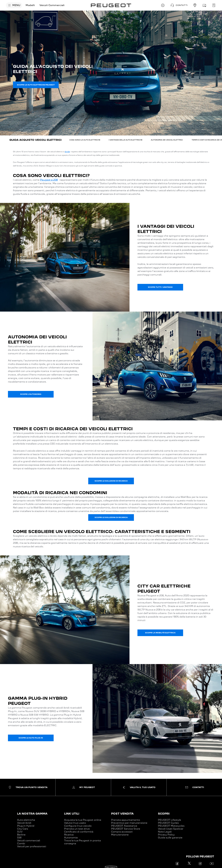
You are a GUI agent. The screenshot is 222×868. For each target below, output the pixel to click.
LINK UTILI (72, 814)
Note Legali (165, 832)
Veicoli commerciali (29, 841)
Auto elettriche (26, 820)
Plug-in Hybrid (26, 826)
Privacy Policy (166, 835)
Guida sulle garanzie (170, 838)
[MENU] (14, 5)
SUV (20, 832)
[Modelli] (30, 5)
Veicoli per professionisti (32, 846)
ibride (67, 152)
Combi (21, 843)
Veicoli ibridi (24, 823)
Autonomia (71, 838)
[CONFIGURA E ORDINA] (163, 5)
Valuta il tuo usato (75, 823)
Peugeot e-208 (49, 180)
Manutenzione (120, 835)
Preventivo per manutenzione (129, 823)
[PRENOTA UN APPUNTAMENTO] (214, 5)
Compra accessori (122, 832)
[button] (179, 5)
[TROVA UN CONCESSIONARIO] (195, 5)
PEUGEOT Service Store (126, 829)
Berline (21, 835)
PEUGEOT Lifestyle (169, 820)
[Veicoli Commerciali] (52, 5)
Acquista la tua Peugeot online (83, 820)
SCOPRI (164, 814)
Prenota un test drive (77, 829)
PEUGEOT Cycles (168, 823)
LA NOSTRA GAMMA (32, 814)
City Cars (23, 829)
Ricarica (69, 835)
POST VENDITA (122, 814)
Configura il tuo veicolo (78, 826)
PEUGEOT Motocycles (171, 826)
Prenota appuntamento (126, 820)
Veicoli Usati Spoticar (171, 829)
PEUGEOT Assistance (124, 826)
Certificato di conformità (79, 832)
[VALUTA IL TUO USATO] (204, 5)
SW (19, 838)
